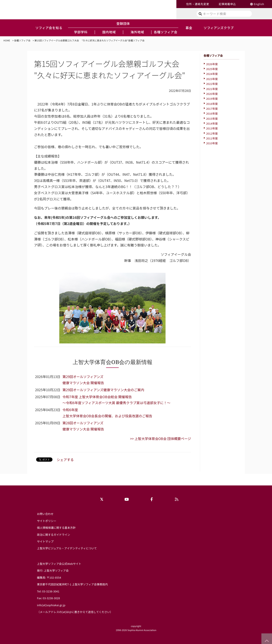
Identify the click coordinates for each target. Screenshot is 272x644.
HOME (7, 40)
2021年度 (212, 89)
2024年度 (212, 74)
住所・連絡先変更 (198, 4)
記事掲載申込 (227, 4)
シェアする (65, 460)
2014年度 (212, 123)
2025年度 (212, 69)
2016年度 (212, 113)
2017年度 (212, 109)
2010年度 (212, 143)
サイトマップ (45, 541)
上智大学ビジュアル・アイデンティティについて (67, 548)
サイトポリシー (47, 521)
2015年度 (212, 119)
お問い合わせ (45, 514)
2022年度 (212, 84)
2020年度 (212, 94)
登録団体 (123, 23)
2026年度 (212, 64)
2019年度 (212, 99)
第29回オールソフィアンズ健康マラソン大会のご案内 (103, 390)
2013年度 (212, 128)
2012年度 (212, 133)
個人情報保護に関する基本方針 (56, 528)
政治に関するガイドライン (54, 535)
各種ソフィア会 (22, 40)
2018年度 (212, 104)
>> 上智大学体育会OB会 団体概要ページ (161, 439)
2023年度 (212, 79)
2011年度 (212, 138)
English (259, 4)
